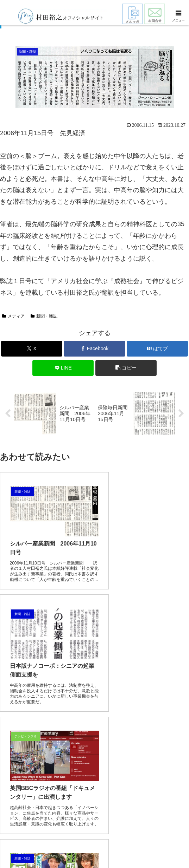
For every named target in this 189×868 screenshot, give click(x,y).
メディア (13, 316)
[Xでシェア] (32, 349)
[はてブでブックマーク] (157, 349)
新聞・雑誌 (44, 316)
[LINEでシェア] (63, 368)
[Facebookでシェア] (94, 349)
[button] (126, 368)
